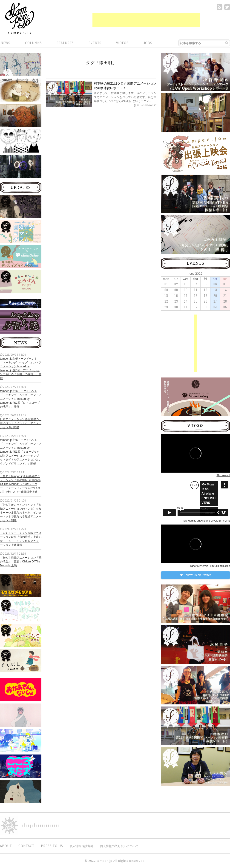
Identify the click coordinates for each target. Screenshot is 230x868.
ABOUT (6, 846)
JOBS (148, 43)
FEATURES (65, 43)
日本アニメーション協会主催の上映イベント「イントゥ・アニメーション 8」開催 (21, 423)
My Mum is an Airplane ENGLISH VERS (207, 521)
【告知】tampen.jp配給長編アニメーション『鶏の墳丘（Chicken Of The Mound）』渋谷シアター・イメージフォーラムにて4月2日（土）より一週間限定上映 (20, 484)
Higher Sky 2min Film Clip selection (209, 566)
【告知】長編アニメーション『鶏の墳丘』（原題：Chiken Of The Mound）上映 (21, 562)
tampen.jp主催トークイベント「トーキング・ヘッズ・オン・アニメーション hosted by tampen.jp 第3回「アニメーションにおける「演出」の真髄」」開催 (21, 369)
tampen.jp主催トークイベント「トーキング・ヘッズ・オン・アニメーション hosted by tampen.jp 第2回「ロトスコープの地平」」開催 (21, 399)
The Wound (223, 475)
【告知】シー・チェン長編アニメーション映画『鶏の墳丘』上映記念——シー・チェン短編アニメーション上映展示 (21, 539)
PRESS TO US (52, 846)
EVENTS (95, 43)
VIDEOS (122, 43)
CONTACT (26, 846)
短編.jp (20, 19)
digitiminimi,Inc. (40, 825)
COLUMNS (33, 43)
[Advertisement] (146, 20)
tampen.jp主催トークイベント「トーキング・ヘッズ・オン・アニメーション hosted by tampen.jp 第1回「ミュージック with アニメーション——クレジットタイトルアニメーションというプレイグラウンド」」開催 (21, 452)
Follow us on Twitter (195, 575)
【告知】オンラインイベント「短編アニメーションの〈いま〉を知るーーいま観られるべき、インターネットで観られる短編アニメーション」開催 (21, 513)
